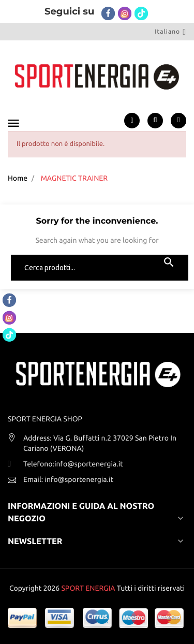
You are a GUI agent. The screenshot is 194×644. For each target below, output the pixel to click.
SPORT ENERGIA (88, 588)
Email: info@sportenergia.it (68, 479)
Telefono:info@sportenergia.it (73, 464)
